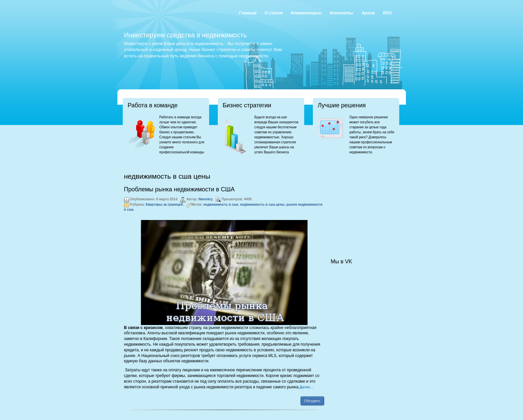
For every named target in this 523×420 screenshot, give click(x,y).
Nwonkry (205, 199)
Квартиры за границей (164, 204)
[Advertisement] (364, 205)
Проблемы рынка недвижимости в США (179, 189)
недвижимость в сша (221, 204)
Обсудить (312, 401)
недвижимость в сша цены (263, 204)
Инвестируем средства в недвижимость (185, 35)
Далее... (306, 387)
